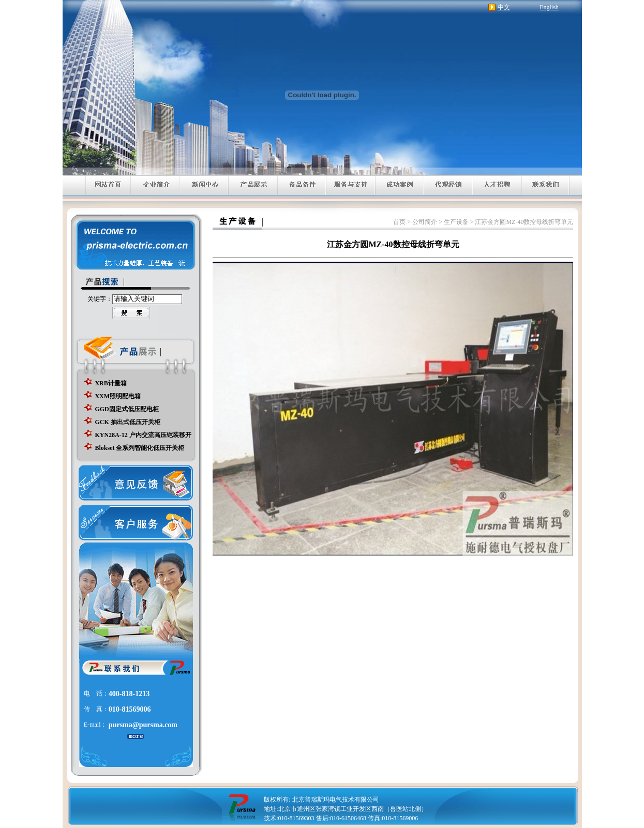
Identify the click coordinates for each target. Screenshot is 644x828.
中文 (504, 7)
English (549, 7)
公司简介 (425, 222)
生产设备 (456, 222)
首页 (399, 222)
